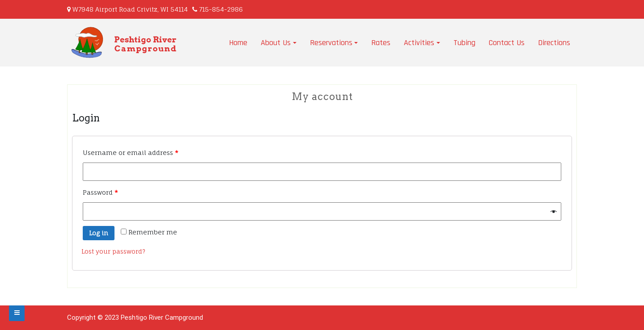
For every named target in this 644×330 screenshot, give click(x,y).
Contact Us (507, 43)
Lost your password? (113, 251)
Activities (419, 43)
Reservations (331, 43)
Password (100, 192)
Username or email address (131, 152)
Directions (554, 43)
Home (238, 43)
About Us (276, 43)
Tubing (464, 43)
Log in (99, 233)
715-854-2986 (221, 9)
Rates (381, 43)
